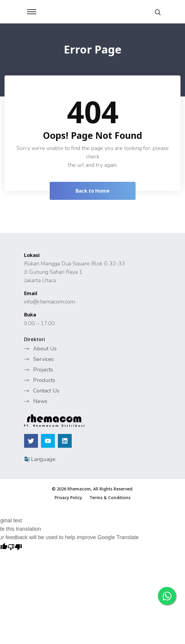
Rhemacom (79, 489)
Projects (43, 370)
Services (43, 359)
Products (44, 380)
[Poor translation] (15, 546)
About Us (45, 349)
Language (40, 459)
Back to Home (93, 191)
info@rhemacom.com (50, 302)
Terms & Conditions (110, 497)
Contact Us (46, 391)
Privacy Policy (68, 497)
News (40, 401)
